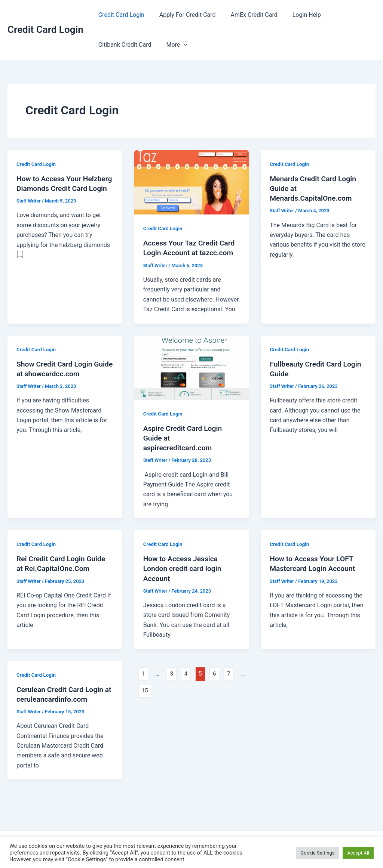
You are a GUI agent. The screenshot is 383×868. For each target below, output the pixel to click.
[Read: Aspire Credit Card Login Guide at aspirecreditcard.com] (192, 367)
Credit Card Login (45, 30)
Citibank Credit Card (123, 45)
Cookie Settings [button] (318, 853)
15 (145, 691)
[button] (179, 45)
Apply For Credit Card (183, 15)
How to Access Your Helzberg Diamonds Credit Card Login (60, 188)
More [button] (172, 45)
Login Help (296, 15)
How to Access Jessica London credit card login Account (184, 568)
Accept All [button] (358, 853)
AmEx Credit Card (247, 15)
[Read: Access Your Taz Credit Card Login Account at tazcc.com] (192, 182)
